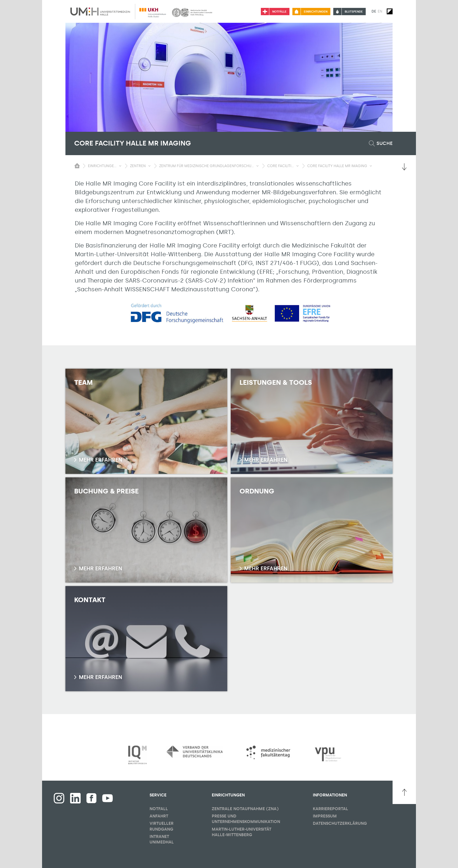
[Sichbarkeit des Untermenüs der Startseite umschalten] (77, 166)
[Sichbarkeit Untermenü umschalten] (120, 166)
